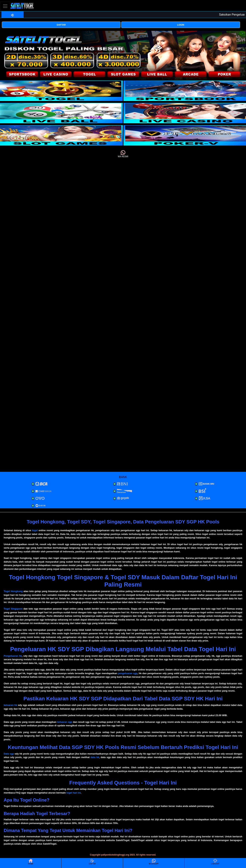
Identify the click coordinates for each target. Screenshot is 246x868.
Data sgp (9, 754)
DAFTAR (61, 25)
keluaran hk (10, 705)
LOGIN (181, 25)
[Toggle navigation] (5, 6)
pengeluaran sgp (128, 673)
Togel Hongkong (13, 591)
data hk (95, 757)
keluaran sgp (65, 722)
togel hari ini (73, 793)
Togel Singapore (13, 609)
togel (35, 530)
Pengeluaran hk (13, 656)
